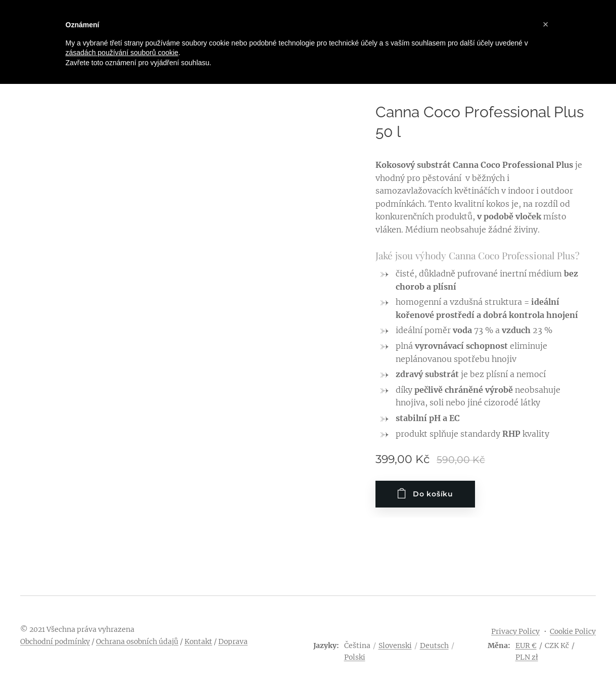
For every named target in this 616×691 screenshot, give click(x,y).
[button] (546, 24)
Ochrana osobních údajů (137, 641)
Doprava (233, 641)
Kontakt (198, 641)
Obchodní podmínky (55, 641)
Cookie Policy (573, 631)
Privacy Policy (515, 631)
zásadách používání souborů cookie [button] (122, 53)
